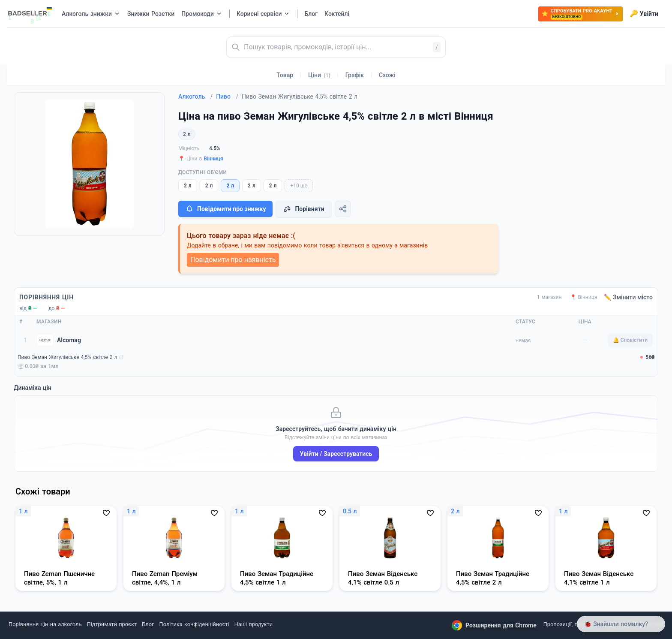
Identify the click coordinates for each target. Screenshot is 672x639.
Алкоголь (195, 96)
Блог (148, 624)
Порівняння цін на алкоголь (45, 624)
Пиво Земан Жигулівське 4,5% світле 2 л (67, 357)
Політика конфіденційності (194, 624)
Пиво (227, 96)
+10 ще (299, 186)
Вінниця (213, 159)
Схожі (387, 75)
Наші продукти (253, 624)
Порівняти (303, 209)
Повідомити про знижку (225, 209)
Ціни (319, 75)
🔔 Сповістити (630, 340)
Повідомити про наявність (233, 260)
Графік (355, 75)
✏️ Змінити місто (628, 297)
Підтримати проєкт (112, 624)
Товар (285, 75)
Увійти (644, 14)
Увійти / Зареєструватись (336, 454)
